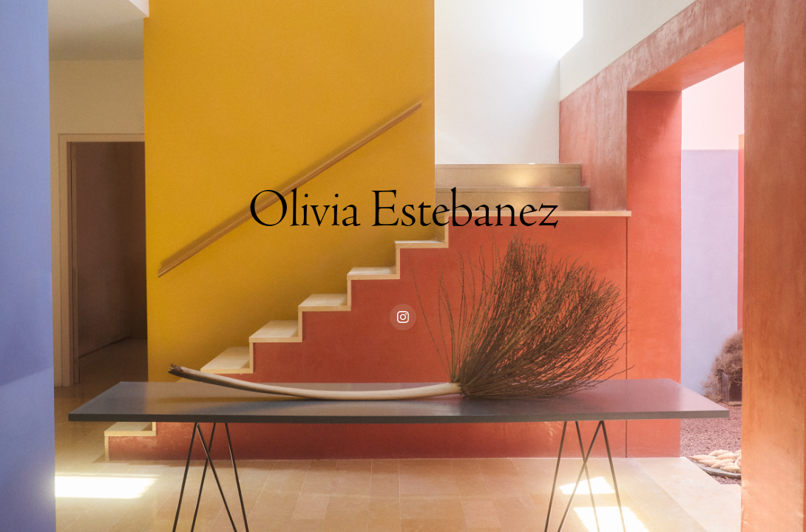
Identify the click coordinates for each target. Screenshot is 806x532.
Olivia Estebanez (403, 210)
